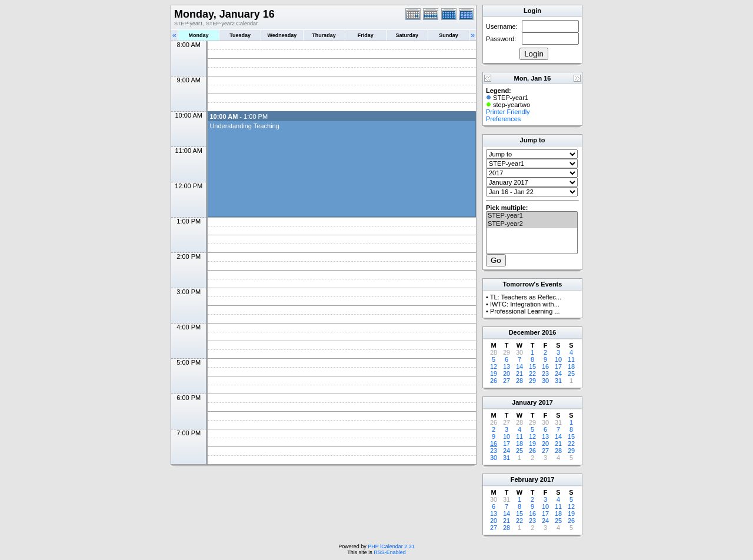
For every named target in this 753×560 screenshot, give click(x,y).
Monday (199, 35)
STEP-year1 (532, 216)
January (524, 402)
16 (545, 366)
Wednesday (282, 35)
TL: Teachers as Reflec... (526, 297)
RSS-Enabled (390, 552)
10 (558, 359)
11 (571, 359)
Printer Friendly (508, 112)
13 (507, 366)
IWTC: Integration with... (525, 304)
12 (494, 366)
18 (571, 366)
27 (507, 381)
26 (494, 381)
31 (558, 381)
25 (571, 374)
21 (519, 374)
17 (558, 366)
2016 (549, 332)
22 (532, 374)
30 (545, 381)
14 (519, 366)
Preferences (503, 119)
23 (545, 374)
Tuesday (240, 35)
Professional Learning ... (525, 311)
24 (558, 374)
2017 (545, 402)
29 (532, 381)
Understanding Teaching (244, 126)
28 (519, 381)
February (524, 479)
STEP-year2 (532, 224)
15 (532, 366)
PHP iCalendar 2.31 (391, 546)
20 (507, 374)
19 (494, 374)
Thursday (324, 35)
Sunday (449, 35)
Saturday (407, 35)
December (524, 332)
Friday (366, 35)
